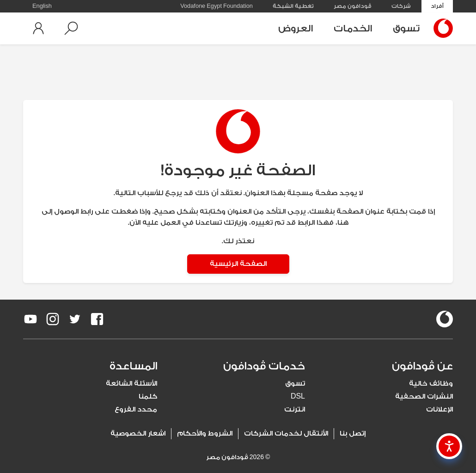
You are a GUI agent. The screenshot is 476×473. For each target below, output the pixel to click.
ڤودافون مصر (353, 6)
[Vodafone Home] (441, 28)
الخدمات (353, 28)
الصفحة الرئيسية (238, 264)
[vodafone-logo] (445, 319)
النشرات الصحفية (424, 396)
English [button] (42, 6)
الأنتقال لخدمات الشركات (286, 433)
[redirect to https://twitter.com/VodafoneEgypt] (75, 319)
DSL (298, 396)
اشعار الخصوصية (138, 433)
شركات (401, 6)
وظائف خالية (431, 384)
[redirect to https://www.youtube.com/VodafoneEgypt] (31, 319)
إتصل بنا (353, 433)
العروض (296, 28)
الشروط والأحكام (205, 433)
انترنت (295, 409)
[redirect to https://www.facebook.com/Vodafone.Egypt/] (97, 319)
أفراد (437, 6)
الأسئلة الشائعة (131, 384)
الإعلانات (439, 409)
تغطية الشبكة (293, 6)
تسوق (406, 28)
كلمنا (148, 396)
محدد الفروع (136, 409)
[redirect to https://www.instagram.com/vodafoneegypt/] (53, 319)
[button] (71, 28)
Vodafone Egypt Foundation (217, 6)
